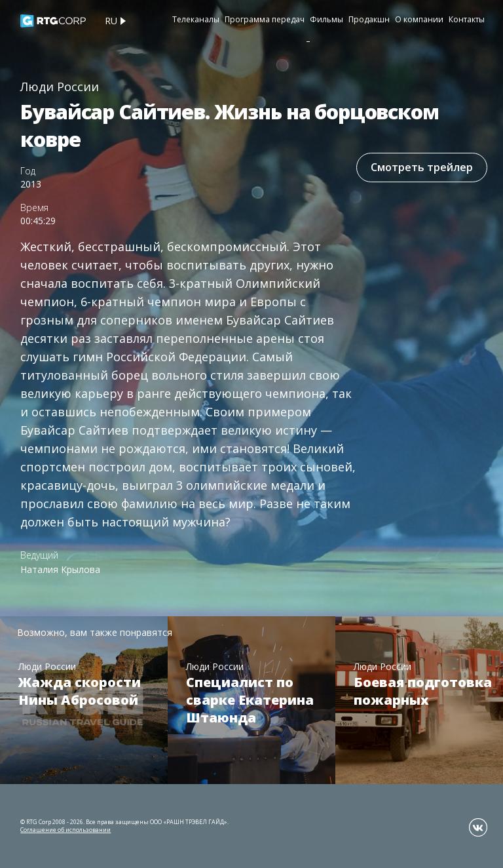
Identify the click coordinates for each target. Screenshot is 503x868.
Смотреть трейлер (422, 167)
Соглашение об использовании (65, 830)
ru (111, 21)
